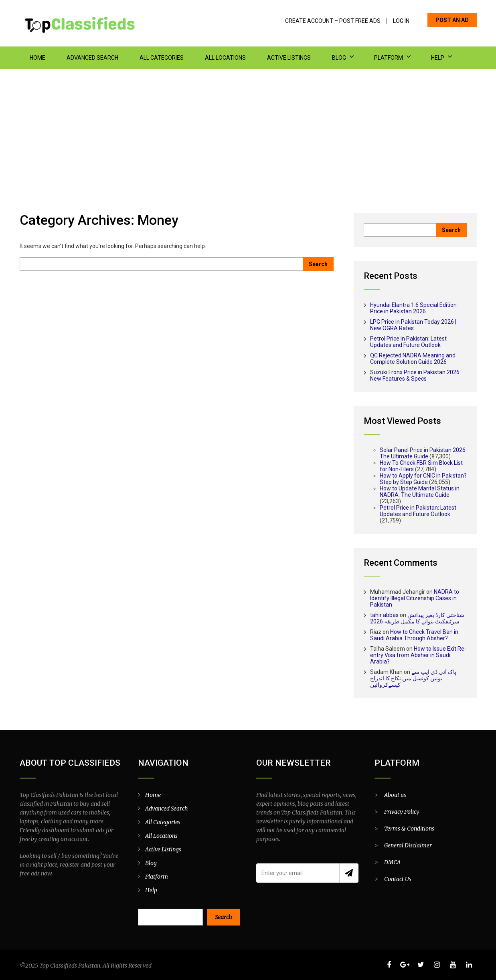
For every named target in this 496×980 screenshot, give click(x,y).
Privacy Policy (402, 812)
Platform (389, 58)
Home (37, 58)
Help (438, 58)
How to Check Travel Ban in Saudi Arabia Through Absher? (414, 635)
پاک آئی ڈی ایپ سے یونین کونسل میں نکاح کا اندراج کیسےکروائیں (413, 678)
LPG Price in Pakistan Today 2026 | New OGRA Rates (413, 325)
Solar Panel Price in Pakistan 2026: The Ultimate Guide (423, 453)
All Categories (162, 58)
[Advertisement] (248, 129)
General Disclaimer (408, 845)
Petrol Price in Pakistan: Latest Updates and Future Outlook (408, 342)
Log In (401, 21)
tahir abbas (384, 615)
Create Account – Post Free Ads (333, 21)
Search (224, 917)
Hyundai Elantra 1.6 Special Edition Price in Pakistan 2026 (413, 308)
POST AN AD (452, 20)
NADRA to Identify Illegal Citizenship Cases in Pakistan (415, 598)
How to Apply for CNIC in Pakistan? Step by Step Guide (423, 479)
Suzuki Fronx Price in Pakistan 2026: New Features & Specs (415, 375)
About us (395, 795)
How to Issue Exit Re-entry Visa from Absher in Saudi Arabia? (418, 655)
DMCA (392, 862)
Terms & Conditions (409, 829)
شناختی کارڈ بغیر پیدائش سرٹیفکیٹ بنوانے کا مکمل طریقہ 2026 (417, 618)
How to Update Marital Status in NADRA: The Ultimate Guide (420, 492)
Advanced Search (92, 58)
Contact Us (398, 879)
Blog (339, 58)
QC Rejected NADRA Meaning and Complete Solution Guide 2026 (413, 359)
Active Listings (289, 58)
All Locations (225, 58)
